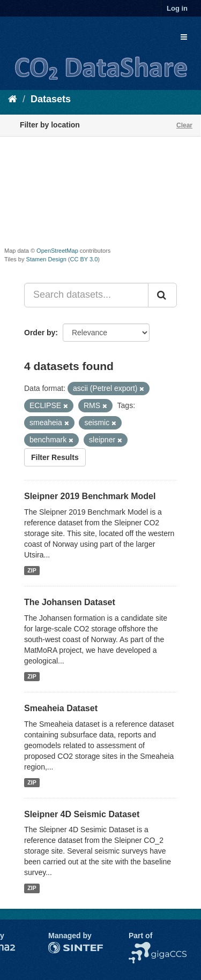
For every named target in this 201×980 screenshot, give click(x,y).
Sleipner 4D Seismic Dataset (82, 814)
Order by (40, 333)
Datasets (51, 99)
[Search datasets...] (86, 295)
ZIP (32, 570)
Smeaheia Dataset (61, 708)
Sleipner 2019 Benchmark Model (90, 496)
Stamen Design (46, 259)
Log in (177, 8)
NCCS (139, 947)
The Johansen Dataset (70, 602)
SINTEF (62, 947)
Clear (184, 125)
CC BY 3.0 (84, 259)
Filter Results (55, 457)
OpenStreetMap (57, 251)
